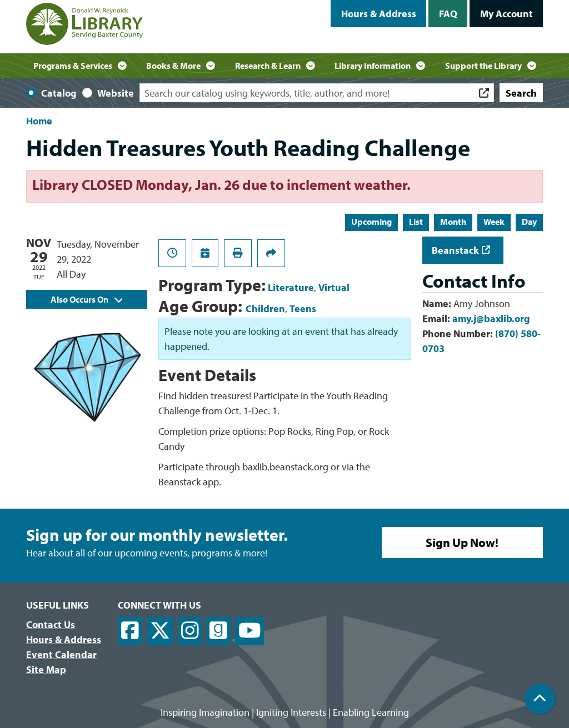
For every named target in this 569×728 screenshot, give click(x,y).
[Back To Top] (540, 699)
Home (39, 121)
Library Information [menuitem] (373, 66)
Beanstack (455, 250)
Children (265, 308)
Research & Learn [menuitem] (268, 66)
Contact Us (51, 624)
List (416, 222)
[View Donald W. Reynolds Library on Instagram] (190, 631)
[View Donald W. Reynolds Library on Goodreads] (218, 631)
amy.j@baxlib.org (491, 318)
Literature (291, 287)
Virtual (334, 287)
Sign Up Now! (462, 543)
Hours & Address (379, 14)
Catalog (59, 93)
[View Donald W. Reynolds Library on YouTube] (250, 631)
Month (453, 222)
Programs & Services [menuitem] (73, 66)
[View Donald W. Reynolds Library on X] (160, 631)
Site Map (46, 669)
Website (116, 93)
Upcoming (371, 222)
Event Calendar (61, 654)
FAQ (448, 14)
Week (494, 222)
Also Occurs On (86, 299)
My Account (506, 14)
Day (529, 222)
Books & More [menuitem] (173, 66)
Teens (303, 308)
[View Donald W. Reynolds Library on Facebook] (130, 631)
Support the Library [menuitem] (483, 66)
